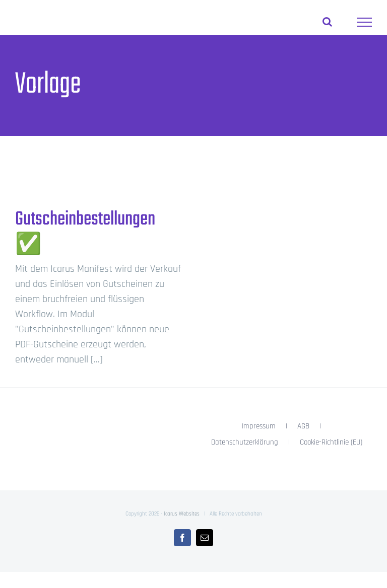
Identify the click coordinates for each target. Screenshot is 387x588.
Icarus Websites (182, 514)
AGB (303, 426)
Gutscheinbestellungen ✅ (85, 233)
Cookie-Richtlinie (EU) (331, 442)
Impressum (259, 426)
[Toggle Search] (327, 22)
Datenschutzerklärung (245, 442)
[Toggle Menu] (364, 22)
